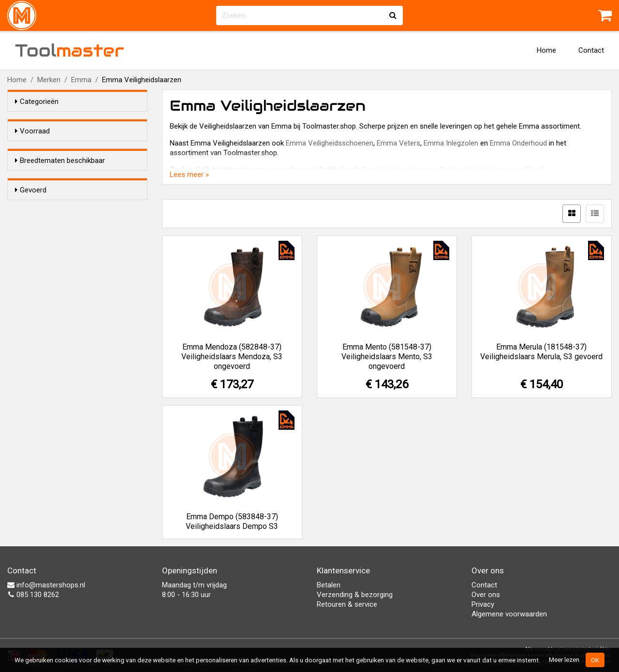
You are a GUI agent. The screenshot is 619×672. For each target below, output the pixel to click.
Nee (41, 209)
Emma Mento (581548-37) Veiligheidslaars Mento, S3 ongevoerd (387, 357)
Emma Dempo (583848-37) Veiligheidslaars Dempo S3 (232, 521)
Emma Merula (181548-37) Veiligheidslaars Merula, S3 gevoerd (541, 352)
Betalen (329, 585)
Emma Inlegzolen (451, 143)
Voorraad (32, 131)
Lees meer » (189, 175)
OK (595, 660)
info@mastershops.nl (46, 585)
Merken (49, 80)
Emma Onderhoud (518, 143)
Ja (38, 196)
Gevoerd (31, 237)
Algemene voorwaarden (509, 614)
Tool (70, 50)
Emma (81, 80)
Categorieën (37, 102)
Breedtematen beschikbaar (60, 178)
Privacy (483, 604)
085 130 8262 (33, 595)
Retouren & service (347, 604)
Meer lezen (564, 659)
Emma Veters (398, 143)
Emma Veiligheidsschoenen (330, 143)
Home (546, 50)
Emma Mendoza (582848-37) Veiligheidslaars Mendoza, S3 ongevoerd (232, 357)
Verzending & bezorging (355, 595)
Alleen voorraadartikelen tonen (78, 149)
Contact (591, 50)
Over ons (486, 595)
